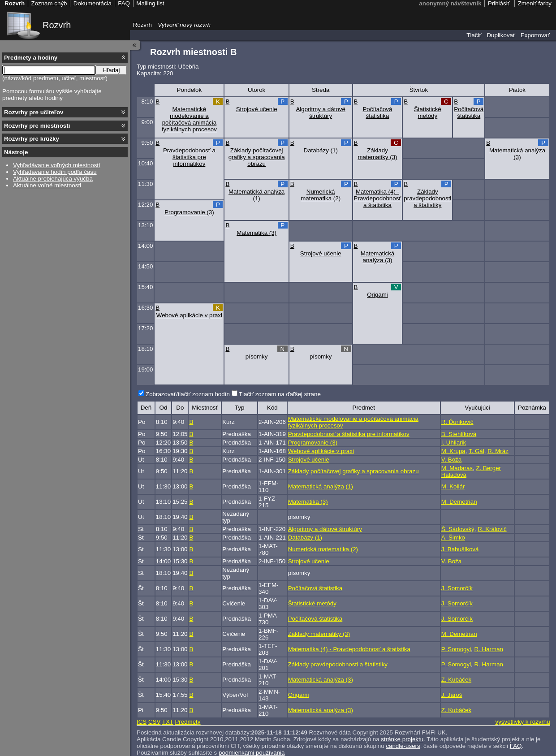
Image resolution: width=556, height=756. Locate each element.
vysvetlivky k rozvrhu (522, 722)
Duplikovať (501, 35)
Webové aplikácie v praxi (189, 315)
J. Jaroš (452, 695)
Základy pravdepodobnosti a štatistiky (427, 198)
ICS (142, 722)
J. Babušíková (460, 549)
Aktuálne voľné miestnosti (47, 185)
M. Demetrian (459, 502)
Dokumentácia (93, 3)
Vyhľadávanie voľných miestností (57, 165)
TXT (168, 722)
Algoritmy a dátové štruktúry (320, 112)
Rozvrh (57, 25)
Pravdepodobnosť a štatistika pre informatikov (189, 157)
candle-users (403, 746)
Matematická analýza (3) (517, 154)
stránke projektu (402, 739)
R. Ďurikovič (457, 422)
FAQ (516, 746)
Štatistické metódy (428, 112)
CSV (154, 722)
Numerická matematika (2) (321, 195)
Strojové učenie (257, 109)
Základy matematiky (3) (377, 154)
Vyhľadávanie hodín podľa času (55, 172)
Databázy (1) (321, 150)
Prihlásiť (499, 3)
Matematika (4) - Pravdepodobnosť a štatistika (378, 198)
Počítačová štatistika (377, 112)
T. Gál (476, 451)
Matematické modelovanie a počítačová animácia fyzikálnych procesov (189, 119)
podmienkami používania (252, 753)
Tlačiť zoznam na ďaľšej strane (280, 394)
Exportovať (535, 35)
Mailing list (150, 3)
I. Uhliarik (454, 443)
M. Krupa (453, 451)
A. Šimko (453, 538)
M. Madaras (457, 468)
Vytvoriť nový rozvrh (184, 25)
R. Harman (489, 649)
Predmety (187, 722)
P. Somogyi (456, 649)
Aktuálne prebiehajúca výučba (53, 179)
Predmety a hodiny (31, 58)
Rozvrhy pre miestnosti (37, 126)
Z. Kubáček (456, 680)
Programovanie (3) (189, 212)
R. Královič (492, 529)
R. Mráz (498, 451)
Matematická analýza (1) (256, 195)
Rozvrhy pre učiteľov (34, 112)
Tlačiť (474, 35)
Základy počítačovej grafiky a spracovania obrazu (257, 157)
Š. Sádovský (458, 529)
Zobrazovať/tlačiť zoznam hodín (188, 394)
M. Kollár (453, 486)
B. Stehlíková (459, 434)
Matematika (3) (256, 233)
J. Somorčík (457, 588)
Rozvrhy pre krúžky (32, 139)
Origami (377, 295)
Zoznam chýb (49, 3)
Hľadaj (111, 70)
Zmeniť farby (535, 3)
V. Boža (451, 460)
